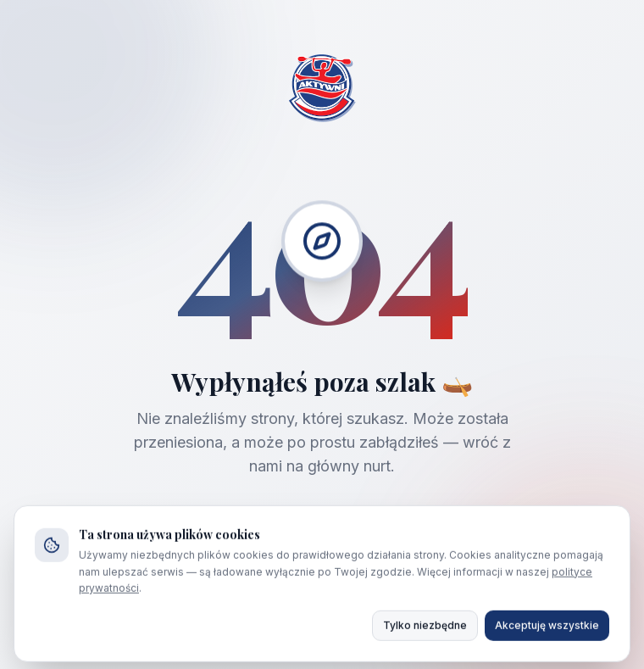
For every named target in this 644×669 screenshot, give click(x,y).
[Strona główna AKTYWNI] (322, 90)
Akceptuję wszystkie (547, 632)
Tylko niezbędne (425, 632)
